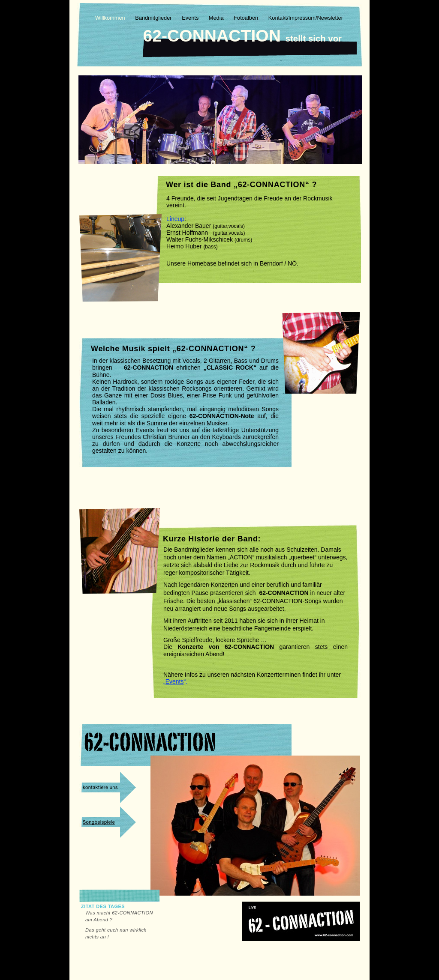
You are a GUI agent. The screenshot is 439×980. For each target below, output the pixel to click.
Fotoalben (247, 18)
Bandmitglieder (154, 18)
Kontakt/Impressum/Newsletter (306, 18)
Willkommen (111, 18)
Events (191, 18)
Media (217, 18)
